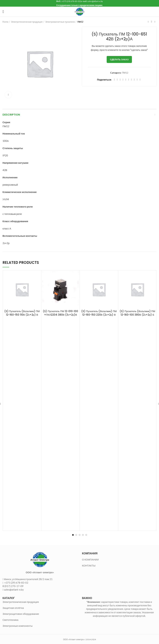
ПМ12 (80, 22)
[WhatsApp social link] (132, 80)
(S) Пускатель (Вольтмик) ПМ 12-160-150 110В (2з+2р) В (22, 313)
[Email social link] (120, 80)
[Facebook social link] (114, 80)
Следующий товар (155, 22)
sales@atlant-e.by (14, 590)
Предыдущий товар (148, 22)
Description (11, 115)
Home (5, 22)
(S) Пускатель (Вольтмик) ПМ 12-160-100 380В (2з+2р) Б (137, 313)
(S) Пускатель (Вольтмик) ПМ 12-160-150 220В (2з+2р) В (99, 313)
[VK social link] (134, 80)
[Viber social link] (140, 80)
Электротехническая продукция (27, 22)
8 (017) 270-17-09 (13, 586)
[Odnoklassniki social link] (129, 80)
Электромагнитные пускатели (60, 22)
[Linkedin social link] (126, 80)
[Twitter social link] (117, 80)
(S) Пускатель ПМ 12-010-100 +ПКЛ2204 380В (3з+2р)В (60, 313)
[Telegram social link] (137, 80)
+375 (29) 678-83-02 (16, 583)
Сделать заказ (119, 59)
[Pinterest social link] (123, 80)
